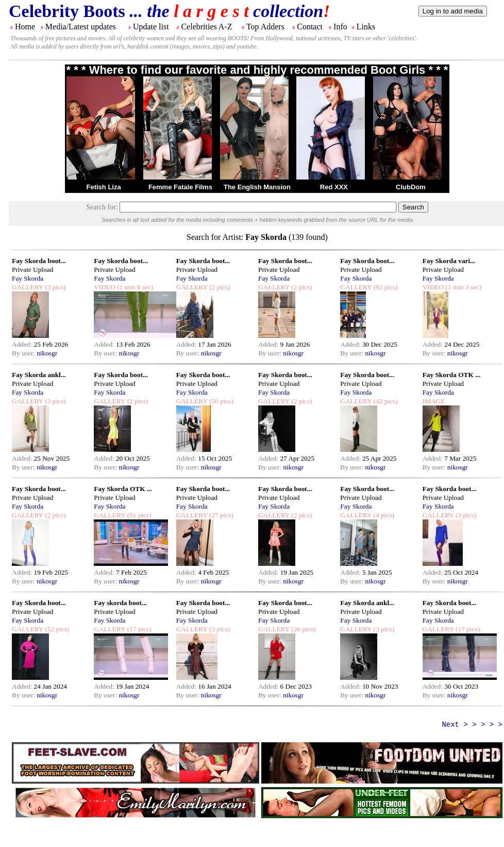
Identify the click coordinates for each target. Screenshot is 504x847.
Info (340, 27)
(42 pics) (384, 401)
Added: (23, 344)
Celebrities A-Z (206, 27)
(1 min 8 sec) (134, 287)
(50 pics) (221, 401)
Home (25, 27)
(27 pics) (221, 515)
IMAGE (434, 401)
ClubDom (411, 187)
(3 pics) (55, 287)
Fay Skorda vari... (449, 261)
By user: (24, 353)
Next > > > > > (472, 725)
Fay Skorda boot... (39, 261)
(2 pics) (219, 287)
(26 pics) (303, 629)
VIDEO (104, 287)
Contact (310, 27)
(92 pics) (384, 287)
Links (366, 27)
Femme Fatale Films (180, 187)
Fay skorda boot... (120, 603)
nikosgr (47, 353)
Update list (151, 27)
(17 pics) (138, 629)
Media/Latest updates (81, 27)
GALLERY (28, 287)
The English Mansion (257, 187)
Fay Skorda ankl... (39, 375)
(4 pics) (383, 515)
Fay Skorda (28, 278)
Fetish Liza (103, 187)
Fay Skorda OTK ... (452, 375)
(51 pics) (138, 515)
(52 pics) (56, 629)
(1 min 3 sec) (463, 287)
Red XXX (334, 187)
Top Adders (265, 27)
